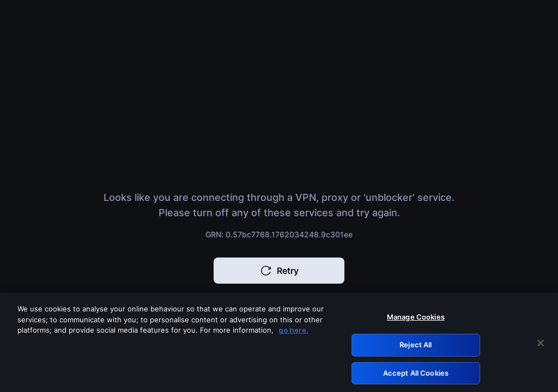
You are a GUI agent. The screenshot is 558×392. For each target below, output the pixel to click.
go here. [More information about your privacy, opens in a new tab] (293, 333)
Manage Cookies (416, 320)
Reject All (416, 347)
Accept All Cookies (416, 375)
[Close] (541, 345)
